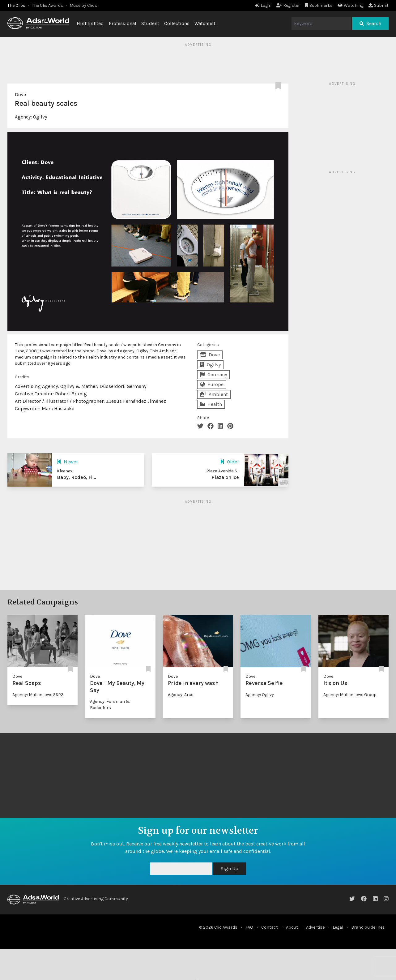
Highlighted (90, 23)
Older (230, 462)
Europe (212, 384)
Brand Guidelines (368, 927)
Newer (67, 462)
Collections (177, 23)
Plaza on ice (225, 477)
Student (150, 23)
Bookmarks (319, 5)
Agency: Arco (181, 695)
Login (263, 5)
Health (211, 404)
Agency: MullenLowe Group (350, 695)
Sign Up (230, 868)
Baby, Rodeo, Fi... (77, 477)
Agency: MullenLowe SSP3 (38, 695)
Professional (123, 23)
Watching (351, 5)
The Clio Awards (47, 5)
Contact (270, 927)
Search (370, 23)
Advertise (315, 927)
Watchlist (205, 23)
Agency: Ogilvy (260, 695)
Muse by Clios (83, 5)
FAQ (249, 927)
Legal (338, 927)
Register (288, 5)
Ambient (214, 394)
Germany (213, 374)
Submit (379, 5)
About (292, 927)
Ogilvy (40, 117)
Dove (20, 95)
